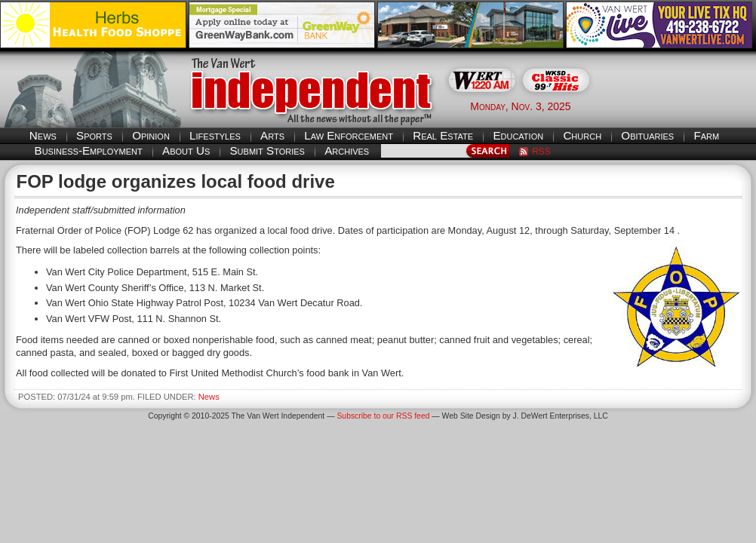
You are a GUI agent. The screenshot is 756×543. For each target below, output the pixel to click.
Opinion (151, 135)
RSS (541, 152)
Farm (706, 135)
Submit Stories (267, 150)
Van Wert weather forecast (681, 106)
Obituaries (647, 135)
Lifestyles (215, 135)
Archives (347, 150)
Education (518, 135)
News (43, 135)
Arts (272, 135)
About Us (186, 150)
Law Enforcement (349, 135)
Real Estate (443, 135)
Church (582, 135)
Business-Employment (89, 150)
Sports (94, 135)
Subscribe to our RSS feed (383, 416)
